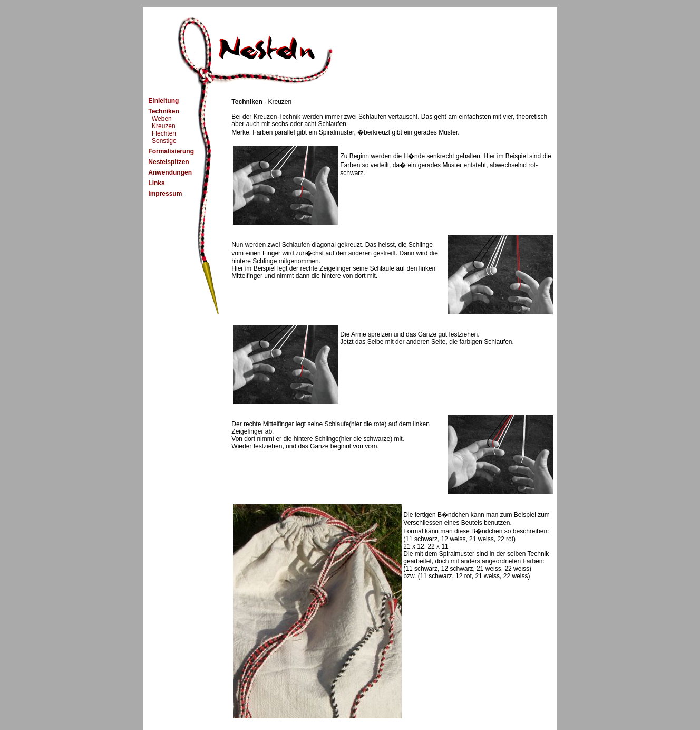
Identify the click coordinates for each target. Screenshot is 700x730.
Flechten (162, 133)
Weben (160, 119)
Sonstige (162, 141)
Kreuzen (162, 126)
